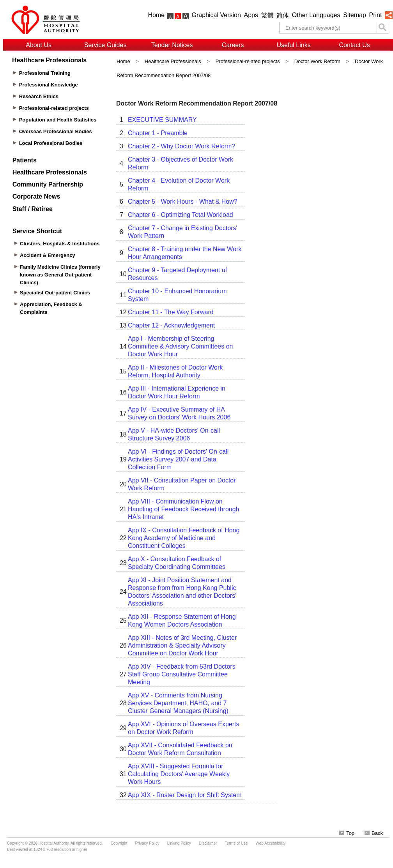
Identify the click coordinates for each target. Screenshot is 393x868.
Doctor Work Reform (317, 61)
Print (375, 15)
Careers (233, 45)
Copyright (119, 843)
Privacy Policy (147, 843)
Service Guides (105, 45)
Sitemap (355, 15)
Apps (251, 15)
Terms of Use (236, 843)
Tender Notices (172, 45)
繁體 (267, 15)
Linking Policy (179, 843)
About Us (39, 45)
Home (156, 15)
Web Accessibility (270, 843)
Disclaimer (208, 843)
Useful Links (294, 45)
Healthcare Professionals (173, 61)
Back (374, 833)
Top (347, 833)
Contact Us (355, 45)
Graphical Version (216, 15)
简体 (283, 15)
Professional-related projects (248, 61)
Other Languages (316, 15)
